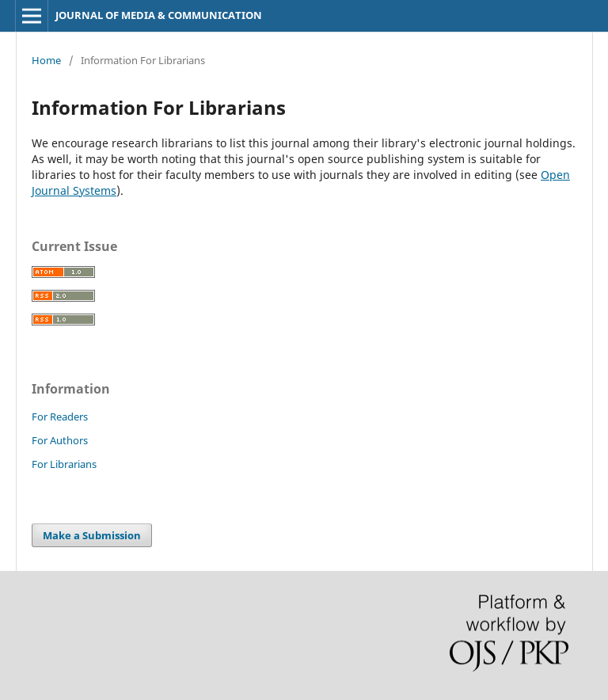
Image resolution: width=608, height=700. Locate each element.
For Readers (60, 417)
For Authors (60, 440)
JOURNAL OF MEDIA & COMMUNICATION (159, 15)
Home (46, 60)
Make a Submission (92, 535)
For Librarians (64, 464)
